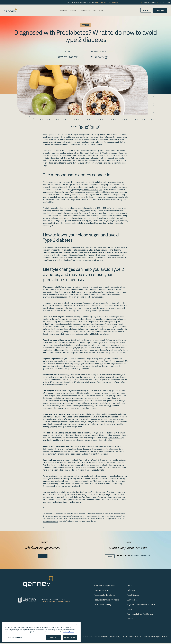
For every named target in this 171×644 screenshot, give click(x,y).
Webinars (131, 591)
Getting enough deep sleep (69, 433)
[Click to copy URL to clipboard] (100, 127)
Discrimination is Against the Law (156, 637)
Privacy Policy (115, 637)
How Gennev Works (150, 2)
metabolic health (97, 158)
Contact (130, 610)
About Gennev (133, 596)
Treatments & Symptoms (105, 586)
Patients (63, 10)
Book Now (160, 10)
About (101, 10)
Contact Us (110, 556)
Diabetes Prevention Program (83, 255)
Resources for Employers (105, 596)
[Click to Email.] (93, 127)
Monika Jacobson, (118, 155)
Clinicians (73, 10)
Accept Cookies (70, 638)
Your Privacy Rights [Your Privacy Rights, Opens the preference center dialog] (15, 638)
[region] (41, 632)
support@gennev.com (144, 555)
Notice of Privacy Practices (132, 637)
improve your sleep (113, 438)
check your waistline (73, 303)
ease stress (62, 462)
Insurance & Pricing (102, 605)
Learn (94, 10)
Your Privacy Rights (101, 637)
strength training (62, 403)
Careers (130, 619)
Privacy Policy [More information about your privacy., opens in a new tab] (69, 632)
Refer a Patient (165, 2)
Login (146, 10)
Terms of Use (87, 637)
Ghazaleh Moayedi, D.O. (92, 190)
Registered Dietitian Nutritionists (141, 605)
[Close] (77, 624)
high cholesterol (99, 182)
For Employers (85, 10)
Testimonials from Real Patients (141, 615)
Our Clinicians (133, 600)
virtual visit (58, 502)
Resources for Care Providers (106, 600)
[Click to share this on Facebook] (79, 127)
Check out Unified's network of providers (56, 602)
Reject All (53, 638)
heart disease (49, 160)
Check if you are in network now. (107, 2)
